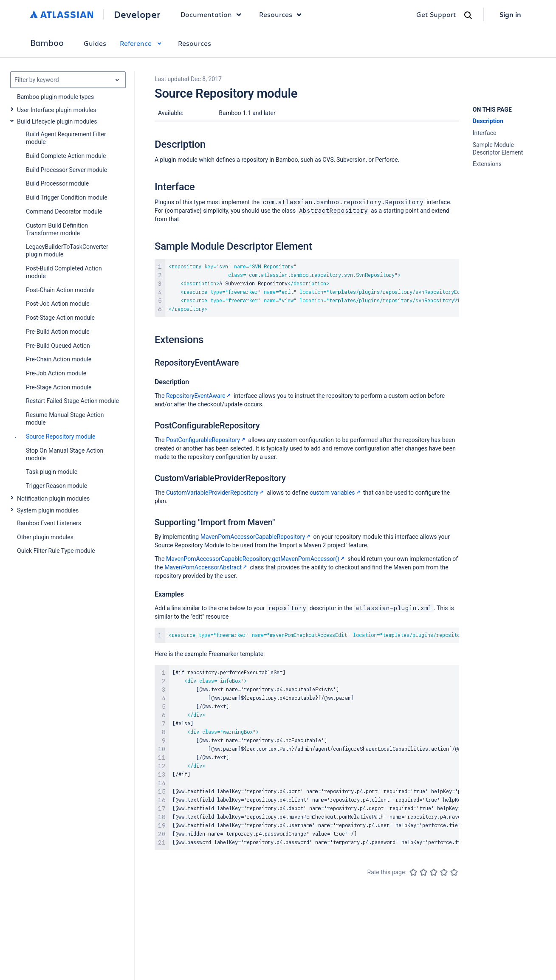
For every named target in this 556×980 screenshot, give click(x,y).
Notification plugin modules (53, 498)
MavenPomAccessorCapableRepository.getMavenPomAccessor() (256, 559)
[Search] (468, 15)
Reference (142, 43)
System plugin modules (48, 510)
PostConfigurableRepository (206, 440)
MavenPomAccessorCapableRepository (256, 537)
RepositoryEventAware (199, 396)
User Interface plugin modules (56, 110)
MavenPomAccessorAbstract (206, 567)
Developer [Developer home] (137, 14)
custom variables (336, 493)
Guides (95, 43)
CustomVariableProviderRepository (216, 493)
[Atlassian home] (62, 14)
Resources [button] (282, 14)
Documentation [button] (213, 14)
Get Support (436, 14)
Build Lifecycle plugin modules (57, 121)
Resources (195, 43)
